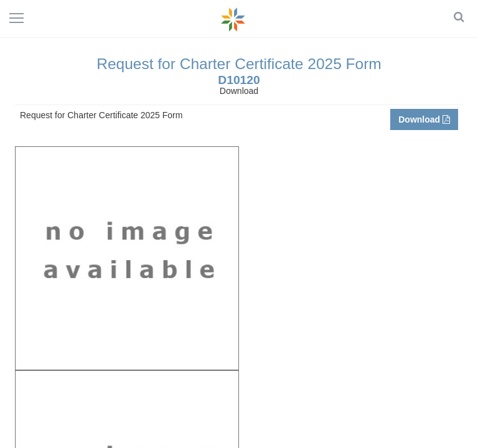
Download (424, 119)
